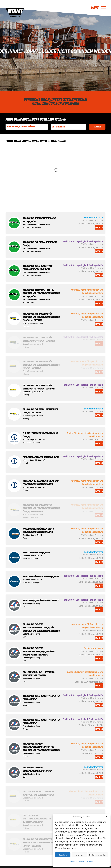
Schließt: (83, 224)
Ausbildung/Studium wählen (21, 127)
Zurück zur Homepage (61, 103)
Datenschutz (73, 861)
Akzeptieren (63, 855)
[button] (107, 817)
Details (99, 227)
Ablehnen (79, 855)
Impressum (90, 861)
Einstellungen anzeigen (98, 855)
